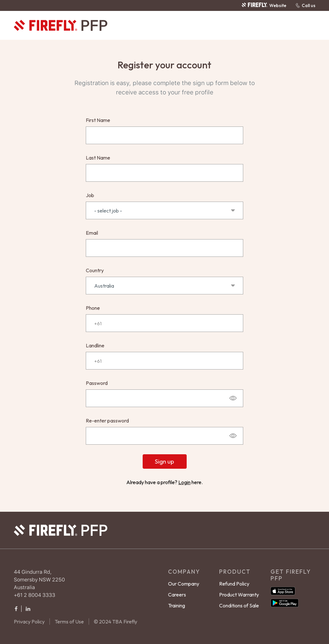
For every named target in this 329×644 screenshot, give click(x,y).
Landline (95, 345)
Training (177, 605)
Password (97, 383)
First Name (98, 120)
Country (95, 270)
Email (92, 233)
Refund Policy (234, 584)
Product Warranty (239, 595)
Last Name (98, 158)
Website (264, 5)
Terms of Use (69, 622)
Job (90, 195)
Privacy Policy (29, 622)
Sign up (164, 461)
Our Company (184, 584)
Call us (306, 5)
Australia (164, 286)
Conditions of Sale (239, 605)
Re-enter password (107, 421)
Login (184, 482)
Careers (177, 595)
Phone (93, 308)
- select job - (164, 211)
